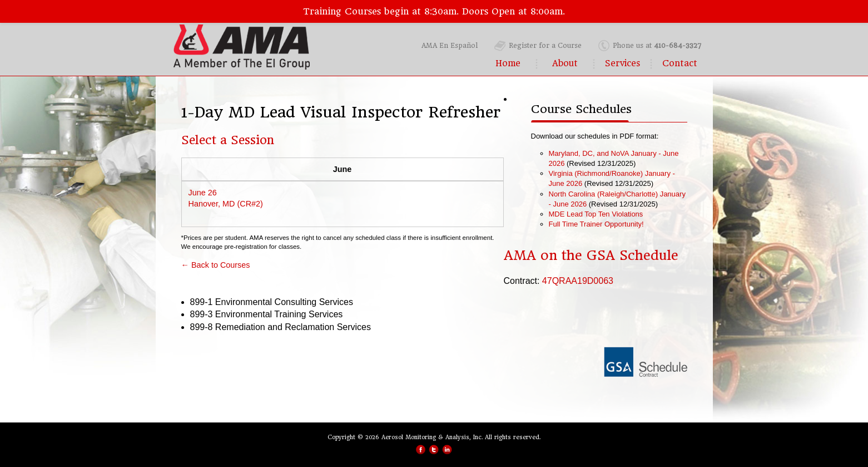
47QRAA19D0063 (578, 281)
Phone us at (657, 46)
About (565, 63)
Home (508, 63)
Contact (680, 63)
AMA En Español (450, 46)
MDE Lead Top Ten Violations (596, 214)
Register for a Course (545, 46)
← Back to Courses (216, 265)
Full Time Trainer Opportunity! (596, 224)
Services (623, 63)
